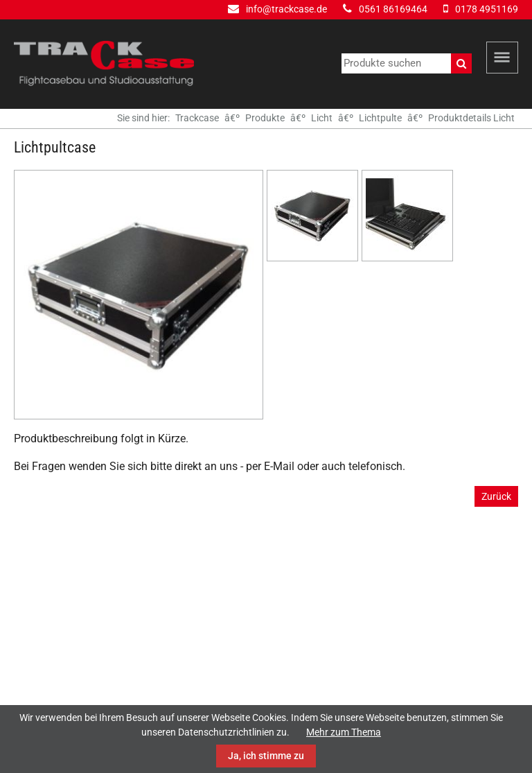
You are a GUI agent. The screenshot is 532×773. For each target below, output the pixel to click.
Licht (322, 118)
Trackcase (197, 118)
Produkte (265, 118)
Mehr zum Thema (344, 732)
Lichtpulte (380, 118)
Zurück (496, 496)
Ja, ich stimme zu (266, 756)
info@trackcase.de (286, 9)
